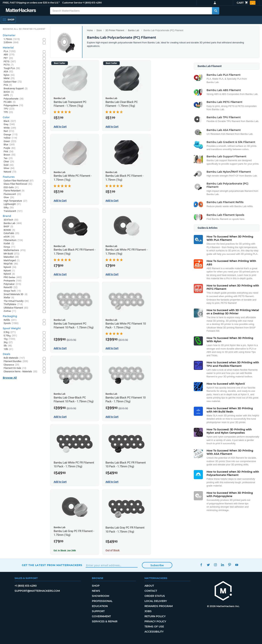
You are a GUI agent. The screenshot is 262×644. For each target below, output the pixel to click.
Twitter (208, 565)
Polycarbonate (14, 99)
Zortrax (10, 311)
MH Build (12, 254)
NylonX (9, 274)
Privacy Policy (155, 621)
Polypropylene (13, 106)
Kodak (9, 244)
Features (9, 177)
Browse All (10, 378)
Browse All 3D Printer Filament (24, 29)
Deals (6, 354)
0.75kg (10, 336)
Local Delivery (156, 601)
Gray (9, 124)
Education (100, 606)
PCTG (9, 65)
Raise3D (11, 287)
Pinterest (230, 565)
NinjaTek (11, 264)
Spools (11, 323)
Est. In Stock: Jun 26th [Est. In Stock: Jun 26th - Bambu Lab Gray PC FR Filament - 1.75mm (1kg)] (65, 551)
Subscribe (157, 565)
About (149, 586)
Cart (246, 3)
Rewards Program (159, 606)
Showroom (101, 596)
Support (98, 611)
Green (10, 141)
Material (8, 48)
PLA (10, 51)
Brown (10, 155)
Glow (9, 198)
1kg (9, 339)
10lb (8, 349)
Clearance (11, 365)
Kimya (9, 247)
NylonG (10, 267)
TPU (9, 109)
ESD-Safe (11, 187)
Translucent (13, 211)
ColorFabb (11, 233)
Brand (7, 216)
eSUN (9, 237)
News (96, 591)
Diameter (9, 35)
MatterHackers (15, 250)
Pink (9, 152)
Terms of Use (154, 627)
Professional (102, 601)
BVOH (9, 92)
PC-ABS (10, 102)
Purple (10, 148)
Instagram (215, 565)
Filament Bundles (16, 361)
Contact (151, 591)
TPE (8, 112)
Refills (10, 320)
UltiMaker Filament (16, 308)
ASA (8, 72)
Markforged (12, 261)
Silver (9, 168)
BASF (8, 227)
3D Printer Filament (115, 30)
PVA (8, 85)
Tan (8, 158)
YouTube (237, 565)
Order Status (155, 596)
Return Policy (155, 616)
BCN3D (9, 230)
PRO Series (13, 277)
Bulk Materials (14, 358)
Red (9, 131)
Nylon (9, 75)
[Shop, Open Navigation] (8, 20)
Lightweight (12, 204)
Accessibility (154, 632)
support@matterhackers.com (37, 591)
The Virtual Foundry (16, 301)
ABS (9, 55)
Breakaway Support (16, 89)
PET (8, 58)
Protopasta (13, 281)
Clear (9, 162)
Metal (9, 78)
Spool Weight (12, 328)
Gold (9, 165)
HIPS (8, 95)
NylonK (9, 271)
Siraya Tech (12, 291)
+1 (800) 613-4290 (92, 3)
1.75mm (12, 39)
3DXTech (11, 220)
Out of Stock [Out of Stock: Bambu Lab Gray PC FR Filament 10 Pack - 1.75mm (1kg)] (113, 550)
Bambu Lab (133, 30)
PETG (10, 62)
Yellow (10, 138)
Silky (9, 208)
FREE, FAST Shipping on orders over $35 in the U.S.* (31, 3)
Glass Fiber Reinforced (18, 184)
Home (90, 30)
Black (10, 121)
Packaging (10, 316)
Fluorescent (12, 194)
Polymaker (12, 284)
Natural (10, 172)
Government (101, 616)
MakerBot (11, 257)
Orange (11, 135)
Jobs (148, 611)
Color (6, 117)
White (10, 128)
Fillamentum (13, 240)
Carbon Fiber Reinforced (19, 181)
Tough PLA (12, 68)
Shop (96, 586)
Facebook (201, 565)
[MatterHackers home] (21, 11)
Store (99, 30)
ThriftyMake (13, 304)
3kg (8, 342)
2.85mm (11, 43)
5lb (8, 346)
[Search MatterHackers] (216, 11)
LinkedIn (222, 565)
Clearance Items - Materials (20, 372)
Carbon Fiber (13, 82)
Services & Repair (105, 621)
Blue (9, 145)
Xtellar (9, 298)
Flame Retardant (14, 191)
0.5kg (10, 332)
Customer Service (72, 3)
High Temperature (15, 201)
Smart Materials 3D (16, 294)
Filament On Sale (15, 368)
